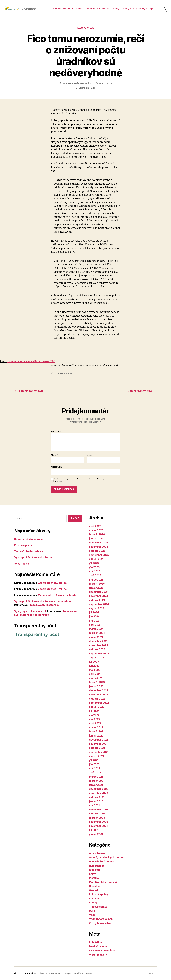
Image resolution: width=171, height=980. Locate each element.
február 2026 (97, 534)
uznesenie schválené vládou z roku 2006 (31, 361)
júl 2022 (94, 711)
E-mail (90, 455)
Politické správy (99, 894)
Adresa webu (57, 467)
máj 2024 (95, 621)
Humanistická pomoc (101, 862)
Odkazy (115, 9)
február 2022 (97, 731)
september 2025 (99, 555)
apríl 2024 (95, 625)
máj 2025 (95, 571)
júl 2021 (94, 760)
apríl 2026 (95, 526)
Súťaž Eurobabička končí (29, 539)
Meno (54, 455)
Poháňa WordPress (83, 973)
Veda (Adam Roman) (101, 919)
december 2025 (99, 543)
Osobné (94, 890)
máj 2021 (95, 768)
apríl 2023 (95, 674)
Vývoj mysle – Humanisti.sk (31, 611)
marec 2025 (96, 580)
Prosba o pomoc (24, 545)
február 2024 (97, 633)
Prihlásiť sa (96, 942)
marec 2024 (96, 629)
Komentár (56, 432)
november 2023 (99, 645)
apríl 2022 (95, 723)
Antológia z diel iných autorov (107, 857)
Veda (92, 915)
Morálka (94, 878)
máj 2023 (95, 670)
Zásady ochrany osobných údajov (138, 9)
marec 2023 (96, 678)
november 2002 (99, 822)
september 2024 (99, 604)
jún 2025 (94, 567)
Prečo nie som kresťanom (44, 605)
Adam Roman (97, 853)
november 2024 (99, 596)
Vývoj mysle (22, 564)
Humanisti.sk (29, 973)
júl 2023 (94, 662)
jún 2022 (94, 715)
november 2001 (98, 826)
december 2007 (99, 810)
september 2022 (99, 703)
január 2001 (96, 834)
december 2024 (99, 592)
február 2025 (97, 584)
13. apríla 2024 (105, 83)
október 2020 (97, 797)
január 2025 (96, 588)
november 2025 (99, 547)
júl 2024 (94, 612)
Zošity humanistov (100, 923)
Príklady (94, 899)
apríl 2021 (95, 773)
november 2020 (99, 793)
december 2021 (99, 740)
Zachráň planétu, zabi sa (29, 551)
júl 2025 (94, 563)
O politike (95, 886)
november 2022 (99, 695)
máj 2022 (95, 719)
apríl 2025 (95, 575)
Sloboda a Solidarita (63, 373)
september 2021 (99, 752)
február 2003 (97, 818)
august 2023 (97, 658)
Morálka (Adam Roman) (103, 882)
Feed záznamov (98, 947)
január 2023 (96, 686)
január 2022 (96, 736)
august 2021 (96, 756)
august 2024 (97, 608)
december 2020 (99, 789)
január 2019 (96, 801)
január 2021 (96, 785)
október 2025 (97, 551)
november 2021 (98, 744)
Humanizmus (97, 866)
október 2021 (97, 748)
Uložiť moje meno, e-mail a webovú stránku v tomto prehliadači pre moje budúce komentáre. (85, 480)
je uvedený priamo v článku (80, 83)
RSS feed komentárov (102, 951)
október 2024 (97, 600)
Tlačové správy (86, 28)
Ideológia (95, 870)
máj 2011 (94, 805)
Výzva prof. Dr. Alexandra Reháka (34, 557)
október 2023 (97, 649)
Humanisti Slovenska (63, 9)
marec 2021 (96, 777)
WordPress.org (98, 955)
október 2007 (97, 814)
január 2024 (96, 637)
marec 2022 (96, 727)
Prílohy (93, 903)
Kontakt (79, 9)
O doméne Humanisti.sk (97, 9)
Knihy (92, 874)
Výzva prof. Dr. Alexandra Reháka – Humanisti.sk (43, 601)
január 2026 (96, 539)
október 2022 (97, 699)
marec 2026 (96, 530)
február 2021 (97, 781)
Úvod (92, 911)
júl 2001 (94, 830)
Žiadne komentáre (87, 88)
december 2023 (99, 641)
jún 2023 (94, 666)
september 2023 (99, 654)
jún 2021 (94, 764)
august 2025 (97, 559)
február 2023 (97, 682)
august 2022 (97, 707)
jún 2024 (94, 617)
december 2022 (99, 690)
